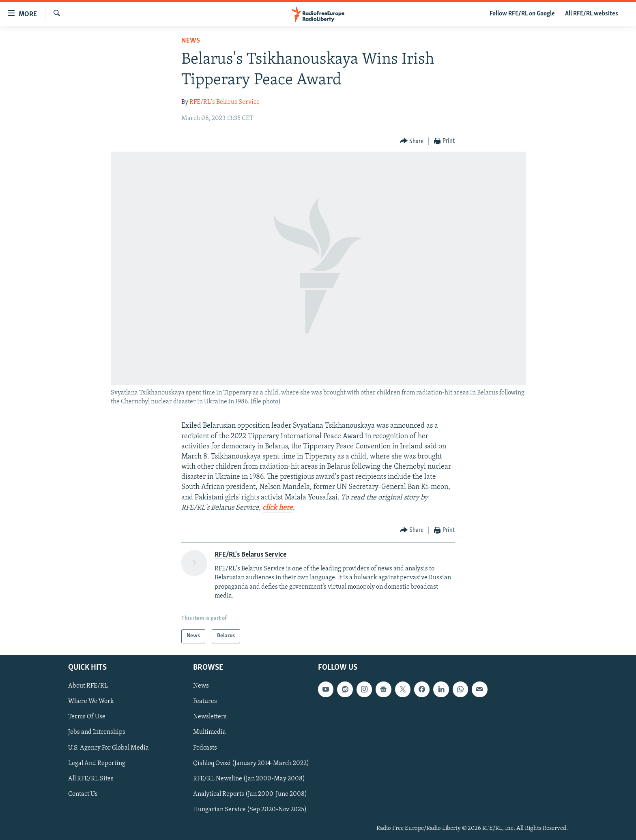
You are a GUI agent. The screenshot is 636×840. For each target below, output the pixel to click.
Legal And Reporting (97, 763)
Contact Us (83, 794)
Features (205, 701)
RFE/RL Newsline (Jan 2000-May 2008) (249, 778)
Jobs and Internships (97, 732)
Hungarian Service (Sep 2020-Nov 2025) (250, 809)
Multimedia (209, 732)
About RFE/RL (88, 686)
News (191, 41)
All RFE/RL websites (592, 14)
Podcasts (205, 748)
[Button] (412, 141)
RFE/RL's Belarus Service (225, 102)
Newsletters (210, 717)
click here (278, 508)
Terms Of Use (87, 717)
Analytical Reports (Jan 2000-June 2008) (250, 794)
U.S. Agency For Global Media (109, 748)
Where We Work (91, 701)
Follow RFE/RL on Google (522, 14)
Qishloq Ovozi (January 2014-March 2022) (251, 763)
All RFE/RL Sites (91, 778)
